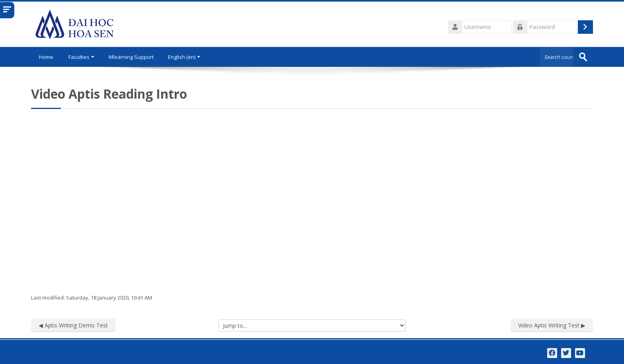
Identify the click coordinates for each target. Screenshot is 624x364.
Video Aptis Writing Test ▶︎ (552, 325)
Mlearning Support (131, 57)
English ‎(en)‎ (184, 57)
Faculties (81, 57)
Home (46, 57)
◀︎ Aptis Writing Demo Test (73, 325)
